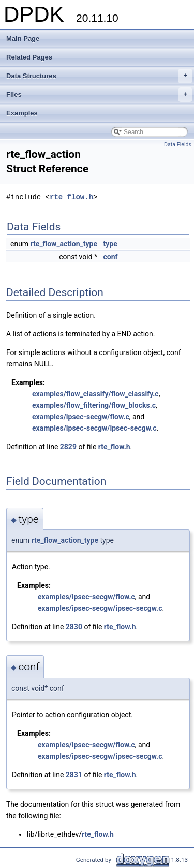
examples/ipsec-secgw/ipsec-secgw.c (94, 428)
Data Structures (99, 76)
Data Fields (178, 145)
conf (111, 257)
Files (99, 95)
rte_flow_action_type (64, 244)
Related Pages (29, 57)
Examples (22, 113)
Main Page (23, 39)
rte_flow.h (71, 197)
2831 (74, 775)
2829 (68, 447)
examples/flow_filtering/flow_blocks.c (94, 405)
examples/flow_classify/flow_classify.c (95, 394)
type (110, 244)
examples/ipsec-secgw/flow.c (81, 417)
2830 (74, 627)
